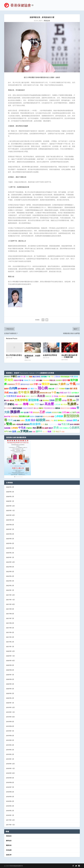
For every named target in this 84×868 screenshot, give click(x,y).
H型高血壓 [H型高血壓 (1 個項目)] (19, 424)
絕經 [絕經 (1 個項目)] (19, 377)
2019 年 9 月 (10, 722)
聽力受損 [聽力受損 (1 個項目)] (64, 404)
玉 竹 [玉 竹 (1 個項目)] (43, 424)
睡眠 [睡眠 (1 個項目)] (68, 412)
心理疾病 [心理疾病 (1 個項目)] (57, 377)
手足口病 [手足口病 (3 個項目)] (65, 424)
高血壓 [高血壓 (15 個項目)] (49, 404)
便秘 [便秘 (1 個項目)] (27, 377)
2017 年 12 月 (10, 820)
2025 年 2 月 (10, 553)
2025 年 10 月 (10, 515)
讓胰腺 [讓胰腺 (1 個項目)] (76, 377)
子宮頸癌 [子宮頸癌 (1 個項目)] (62, 389)
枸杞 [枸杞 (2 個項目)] (34, 428)
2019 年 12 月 (10, 707)
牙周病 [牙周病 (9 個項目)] (24, 431)
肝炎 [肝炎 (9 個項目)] (56, 428)
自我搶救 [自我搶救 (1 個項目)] (49, 412)
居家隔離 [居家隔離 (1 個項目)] (44, 377)
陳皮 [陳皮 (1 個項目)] (58, 393)
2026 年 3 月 (10, 492)
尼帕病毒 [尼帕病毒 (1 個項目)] (46, 380)
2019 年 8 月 (10, 726)
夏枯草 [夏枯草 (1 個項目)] (19, 396)
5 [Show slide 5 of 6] (20, 477)
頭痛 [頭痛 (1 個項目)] (30, 432)
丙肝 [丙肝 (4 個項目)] (37, 404)
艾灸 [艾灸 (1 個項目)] (68, 384)
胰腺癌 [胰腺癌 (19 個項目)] (15, 412)
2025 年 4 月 (10, 543)
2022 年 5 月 (10, 572)
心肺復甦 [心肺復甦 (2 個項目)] (14, 428)
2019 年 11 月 (10, 712)
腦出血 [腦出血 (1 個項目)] (36, 408)
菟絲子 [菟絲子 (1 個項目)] (42, 404)
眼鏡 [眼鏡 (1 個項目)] (60, 412)
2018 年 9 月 (10, 778)
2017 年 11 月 (10, 825)
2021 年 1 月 (10, 647)
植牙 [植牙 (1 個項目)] (29, 389)
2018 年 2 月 (10, 811)
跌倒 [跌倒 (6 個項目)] (39, 428)
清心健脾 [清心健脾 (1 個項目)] (45, 428)
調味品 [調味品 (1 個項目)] (11, 393)
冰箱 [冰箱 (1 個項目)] (15, 420)
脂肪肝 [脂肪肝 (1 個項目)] (6, 389)
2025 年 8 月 (10, 525)
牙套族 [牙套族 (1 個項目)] (56, 396)
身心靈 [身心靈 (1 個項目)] (23, 377)
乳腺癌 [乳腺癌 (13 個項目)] (72, 404)
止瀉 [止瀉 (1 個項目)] (18, 432)
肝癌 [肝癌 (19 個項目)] (58, 400)
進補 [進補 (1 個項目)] (34, 432)
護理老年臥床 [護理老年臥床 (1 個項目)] (25, 384)
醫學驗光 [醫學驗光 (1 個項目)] (61, 420)
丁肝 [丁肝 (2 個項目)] (53, 431)
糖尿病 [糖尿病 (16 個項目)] (35, 392)
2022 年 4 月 (10, 576)
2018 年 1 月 (10, 815)
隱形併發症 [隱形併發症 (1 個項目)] (54, 384)
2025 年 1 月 (10, 557)
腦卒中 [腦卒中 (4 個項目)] (39, 431)
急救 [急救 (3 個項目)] (14, 431)
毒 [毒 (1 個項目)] (22, 380)
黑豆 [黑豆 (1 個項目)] (32, 389)
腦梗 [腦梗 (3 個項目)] (75, 420)
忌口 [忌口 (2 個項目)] (16, 393)
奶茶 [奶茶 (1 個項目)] (74, 400)
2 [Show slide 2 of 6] (16, 477)
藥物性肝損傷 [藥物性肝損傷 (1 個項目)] (65, 408)
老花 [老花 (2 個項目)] (64, 380)
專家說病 (47, 21)
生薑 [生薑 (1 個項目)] (41, 400)
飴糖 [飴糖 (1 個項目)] (49, 393)
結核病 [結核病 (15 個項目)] (41, 420)
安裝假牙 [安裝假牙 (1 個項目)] (30, 408)
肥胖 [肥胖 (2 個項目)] (78, 384)
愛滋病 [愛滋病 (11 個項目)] (9, 380)
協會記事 (9, 855)
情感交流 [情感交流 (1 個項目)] (48, 396)
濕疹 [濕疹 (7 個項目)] (33, 420)
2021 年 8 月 (10, 614)
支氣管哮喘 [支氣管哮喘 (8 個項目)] (21, 400)
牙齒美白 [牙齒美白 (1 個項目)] (29, 428)
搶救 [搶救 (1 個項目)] (14, 424)
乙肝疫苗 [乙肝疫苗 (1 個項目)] (9, 408)
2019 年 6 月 (10, 736)
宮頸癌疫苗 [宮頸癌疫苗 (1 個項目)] (11, 384)
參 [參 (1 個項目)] (65, 420)
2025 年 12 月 (10, 506)
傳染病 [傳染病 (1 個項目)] (12, 400)
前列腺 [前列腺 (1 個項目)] (64, 400)
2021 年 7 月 (10, 618)
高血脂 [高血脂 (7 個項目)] (41, 396)
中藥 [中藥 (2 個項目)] (68, 380)
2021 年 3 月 (10, 637)
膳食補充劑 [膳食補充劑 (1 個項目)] (44, 393)
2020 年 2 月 (10, 698)
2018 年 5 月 (10, 797)
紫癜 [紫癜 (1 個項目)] (63, 432)
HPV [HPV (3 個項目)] (6, 431)
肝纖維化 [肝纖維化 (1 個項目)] (66, 428)
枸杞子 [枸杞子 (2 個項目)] (58, 431)
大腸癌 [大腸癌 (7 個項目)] (62, 384)
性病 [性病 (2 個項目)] (49, 431)
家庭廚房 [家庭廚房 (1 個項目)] (55, 412)
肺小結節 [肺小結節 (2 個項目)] (32, 380)
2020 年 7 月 (10, 675)
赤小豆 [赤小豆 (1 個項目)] (45, 432)
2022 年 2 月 (10, 586)
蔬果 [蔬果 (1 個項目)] (19, 389)
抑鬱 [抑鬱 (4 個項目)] (36, 384)
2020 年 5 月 (10, 684)
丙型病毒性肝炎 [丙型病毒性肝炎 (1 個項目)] (49, 408)
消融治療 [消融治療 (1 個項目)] (51, 389)
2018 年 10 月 (10, 773)
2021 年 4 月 (10, 632)
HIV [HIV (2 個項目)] (10, 431)
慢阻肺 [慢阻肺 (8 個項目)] (46, 384)
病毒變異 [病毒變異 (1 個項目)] (76, 424)
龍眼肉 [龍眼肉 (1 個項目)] (32, 416)
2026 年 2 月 (10, 496)
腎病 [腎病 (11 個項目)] (9, 424)
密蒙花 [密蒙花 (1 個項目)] (41, 408)
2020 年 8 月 (10, 670)
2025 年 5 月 (10, 539)
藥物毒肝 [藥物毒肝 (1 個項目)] (7, 377)
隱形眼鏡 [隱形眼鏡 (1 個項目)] (46, 400)
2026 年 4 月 (10, 487)
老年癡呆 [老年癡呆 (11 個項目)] (24, 392)
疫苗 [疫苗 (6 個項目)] (18, 384)
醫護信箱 (9, 845)
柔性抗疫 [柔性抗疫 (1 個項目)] (36, 412)
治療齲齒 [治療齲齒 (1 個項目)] (73, 408)
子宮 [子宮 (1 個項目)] (52, 377)
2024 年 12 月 (10, 562)
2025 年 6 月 (10, 534)
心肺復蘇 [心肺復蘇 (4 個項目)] (59, 416)
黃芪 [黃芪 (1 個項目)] (8, 400)
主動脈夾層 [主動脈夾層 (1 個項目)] (39, 416)
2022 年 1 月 (10, 590)
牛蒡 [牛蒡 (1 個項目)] (72, 377)
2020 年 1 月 (10, 703)
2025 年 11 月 (10, 510)
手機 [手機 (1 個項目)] (49, 377)
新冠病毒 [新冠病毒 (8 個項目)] (34, 400)
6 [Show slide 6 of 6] (22, 477)
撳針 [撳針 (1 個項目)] (41, 380)
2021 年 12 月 (10, 595)
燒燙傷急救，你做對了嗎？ (32, 357)
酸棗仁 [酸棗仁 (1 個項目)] (28, 396)
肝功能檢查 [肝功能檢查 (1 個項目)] (70, 396)
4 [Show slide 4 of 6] (19, 477)
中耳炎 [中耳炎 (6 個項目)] (22, 428)
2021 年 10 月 (10, 604)
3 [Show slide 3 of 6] (18, 477)
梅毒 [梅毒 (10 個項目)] (26, 404)
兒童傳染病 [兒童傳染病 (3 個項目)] (11, 396)
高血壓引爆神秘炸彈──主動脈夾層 (69, 356)
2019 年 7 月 (10, 731)
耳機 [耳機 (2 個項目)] (31, 412)
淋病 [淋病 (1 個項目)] (18, 420)
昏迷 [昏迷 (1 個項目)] (36, 389)
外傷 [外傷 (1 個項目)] (16, 404)
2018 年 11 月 (10, 768)
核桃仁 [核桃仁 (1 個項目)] (48, 420)
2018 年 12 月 (10, 764)
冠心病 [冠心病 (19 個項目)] (43, 388)
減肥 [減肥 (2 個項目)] (56, 388)
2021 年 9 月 (10, 609)
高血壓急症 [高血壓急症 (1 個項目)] (62, 396)
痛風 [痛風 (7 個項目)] (10, 420)
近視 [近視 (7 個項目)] (70, 400)
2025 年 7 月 (10, 529)
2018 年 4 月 (10, 801)
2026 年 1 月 (10, 501)
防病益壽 (9, 850)
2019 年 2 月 (10, 754)
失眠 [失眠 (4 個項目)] (6, 392)
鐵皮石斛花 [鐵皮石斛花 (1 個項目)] (36, 377)
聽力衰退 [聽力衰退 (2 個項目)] (74, 388)
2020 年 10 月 (10, 661)
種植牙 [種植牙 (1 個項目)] (51, 428)
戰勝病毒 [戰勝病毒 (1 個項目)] (24, 389)
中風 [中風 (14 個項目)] (73, 384)
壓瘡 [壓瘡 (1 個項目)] (46, 424)
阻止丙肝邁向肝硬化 (14, 355)
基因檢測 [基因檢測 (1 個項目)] (69, 420)
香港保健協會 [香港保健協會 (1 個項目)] (65, 377)
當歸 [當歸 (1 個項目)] (61, 428)
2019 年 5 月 (10, 740)
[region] (18, 459)
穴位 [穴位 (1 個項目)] (52, 420)
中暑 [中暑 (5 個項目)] (54, 392)
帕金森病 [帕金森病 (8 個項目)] (35, 424)
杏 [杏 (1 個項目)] (53, 396)
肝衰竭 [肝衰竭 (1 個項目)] (26, 380)
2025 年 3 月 (10, 548)
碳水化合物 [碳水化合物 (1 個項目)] (47, 416)
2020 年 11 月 (10, 656)
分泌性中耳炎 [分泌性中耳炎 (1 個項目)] (53, 424)
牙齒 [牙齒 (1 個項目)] (59, 424)
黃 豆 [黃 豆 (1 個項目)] (56, 420)
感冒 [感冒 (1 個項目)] (37, 380)
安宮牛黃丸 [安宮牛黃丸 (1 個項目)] (14, 416)
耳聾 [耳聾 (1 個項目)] (40, 384)
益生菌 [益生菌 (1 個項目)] (26, 412)
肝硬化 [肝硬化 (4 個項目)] (11, 404)
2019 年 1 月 (10, 759)
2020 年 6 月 (10, 679)
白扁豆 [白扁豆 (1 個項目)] (20, 404)
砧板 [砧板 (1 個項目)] (52, 416)
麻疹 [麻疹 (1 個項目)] (22, 412)
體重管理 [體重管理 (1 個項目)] (27, 424)
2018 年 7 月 (10, 787)
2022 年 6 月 (10, 567)
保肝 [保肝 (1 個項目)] (66, 393)
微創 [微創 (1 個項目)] (31, 377)
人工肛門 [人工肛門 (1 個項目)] (73, 412)
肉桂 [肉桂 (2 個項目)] (62, 393)
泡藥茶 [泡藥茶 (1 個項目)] (22, 420)
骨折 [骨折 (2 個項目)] (69, 393)
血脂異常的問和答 (50, 355)
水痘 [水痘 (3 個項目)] (64, 412)
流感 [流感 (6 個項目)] (28, 420)
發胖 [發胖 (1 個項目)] (32, 384)
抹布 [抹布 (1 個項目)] (72, 424)
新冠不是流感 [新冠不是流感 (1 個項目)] (17, 408)
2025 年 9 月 (10, 520)
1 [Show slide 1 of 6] (15, 477)
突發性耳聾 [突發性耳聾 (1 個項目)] (17, 380)
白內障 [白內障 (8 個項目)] (13, 388)
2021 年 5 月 (10, 628)
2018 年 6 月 (10, 792)
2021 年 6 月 (10, 623)
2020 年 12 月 (10, 651)
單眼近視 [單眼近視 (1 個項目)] (52, 380)
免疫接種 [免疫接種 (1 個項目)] (7, 428)
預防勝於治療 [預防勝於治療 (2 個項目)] (24, 416)
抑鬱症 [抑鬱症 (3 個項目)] (14, 376)
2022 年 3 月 (10, 581)
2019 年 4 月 (10, 745)
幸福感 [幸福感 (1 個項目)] (24, 408)
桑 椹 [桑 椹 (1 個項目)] (24, 396)
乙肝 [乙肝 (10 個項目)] (42, 412)
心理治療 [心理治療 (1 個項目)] (57, 404)
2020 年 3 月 (10, 693)
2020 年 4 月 (10, 689)
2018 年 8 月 (10, 782)
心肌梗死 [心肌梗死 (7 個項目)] (74, 428)
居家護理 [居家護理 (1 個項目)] (59, 380)
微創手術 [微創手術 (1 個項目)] (34, 396)
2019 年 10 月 (10, 717)
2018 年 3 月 (10, 806)
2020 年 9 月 (10, 665)
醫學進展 (9, 841)
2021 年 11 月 (10, 600)
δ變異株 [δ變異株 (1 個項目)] (57, 408)
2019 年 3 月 (10, 750)
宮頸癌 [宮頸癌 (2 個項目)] (52, 400)
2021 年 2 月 (10, 642)
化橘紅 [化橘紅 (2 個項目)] (32, 404)
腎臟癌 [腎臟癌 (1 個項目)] (67, 389)
